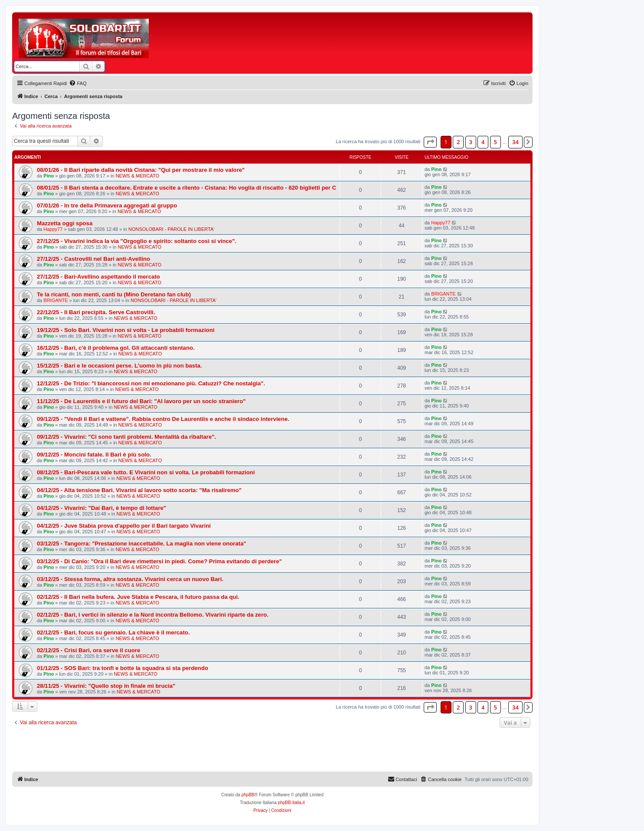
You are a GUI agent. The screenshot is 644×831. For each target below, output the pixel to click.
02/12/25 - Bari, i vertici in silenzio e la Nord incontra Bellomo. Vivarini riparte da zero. (153, 615)
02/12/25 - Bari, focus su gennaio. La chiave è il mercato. (113, 632)
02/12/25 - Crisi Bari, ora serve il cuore (88, 650)
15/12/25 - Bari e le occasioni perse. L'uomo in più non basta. (119, 366)
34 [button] (515, 142)
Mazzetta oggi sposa (65, 223)
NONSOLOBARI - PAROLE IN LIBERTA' (171, 229)
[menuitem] (78, 83)
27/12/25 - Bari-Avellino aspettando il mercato (98, 277)
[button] (430, 142)
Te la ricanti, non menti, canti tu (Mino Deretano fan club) (114, 294)
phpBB (248, 795)
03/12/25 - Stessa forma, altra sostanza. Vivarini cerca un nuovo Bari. (130, 579)
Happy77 (53, 229)
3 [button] (471, 142)
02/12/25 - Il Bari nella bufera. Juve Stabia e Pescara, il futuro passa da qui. (138, 597)
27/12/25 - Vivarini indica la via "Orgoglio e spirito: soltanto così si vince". (137, 241)
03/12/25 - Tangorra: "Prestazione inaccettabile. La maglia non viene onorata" (142, 544)
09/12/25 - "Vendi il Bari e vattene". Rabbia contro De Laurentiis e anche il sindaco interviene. (163, 419)
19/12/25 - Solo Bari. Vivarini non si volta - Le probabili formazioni (126, 330)
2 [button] (458, 142)
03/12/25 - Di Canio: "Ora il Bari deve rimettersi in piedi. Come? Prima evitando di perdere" (159, 561)
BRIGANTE (56, 300)
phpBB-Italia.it (291, 803)
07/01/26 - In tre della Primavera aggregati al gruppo (107, 205)
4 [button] (483, 142)
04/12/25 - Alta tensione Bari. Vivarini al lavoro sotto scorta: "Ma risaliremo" (139, 490)
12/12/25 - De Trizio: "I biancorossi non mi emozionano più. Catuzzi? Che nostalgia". (151, 383)
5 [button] (495, 142)
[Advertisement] (312, 38)
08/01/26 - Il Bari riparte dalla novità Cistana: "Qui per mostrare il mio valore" (141, 170)
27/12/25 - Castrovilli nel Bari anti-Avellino (93, 259)
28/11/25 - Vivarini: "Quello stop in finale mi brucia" (106, 686)
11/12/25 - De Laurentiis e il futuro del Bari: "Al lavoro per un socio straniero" (141, 401)
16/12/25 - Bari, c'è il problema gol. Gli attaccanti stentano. (116, 348)
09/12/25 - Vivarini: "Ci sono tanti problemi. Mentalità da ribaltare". (126, 437)
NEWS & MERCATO (137, 176)
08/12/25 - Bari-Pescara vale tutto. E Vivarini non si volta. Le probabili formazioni (146, 472)
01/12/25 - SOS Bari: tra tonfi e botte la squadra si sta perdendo (123, 668)
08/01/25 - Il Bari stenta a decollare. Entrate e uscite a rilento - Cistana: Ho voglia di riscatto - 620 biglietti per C (186, 188)
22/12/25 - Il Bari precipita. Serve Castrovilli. (96, 312)
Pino (49, 176)
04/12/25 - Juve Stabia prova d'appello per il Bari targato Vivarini (124, 526)
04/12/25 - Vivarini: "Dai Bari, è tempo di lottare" (101, 508)
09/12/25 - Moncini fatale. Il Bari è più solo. (94, 455)
